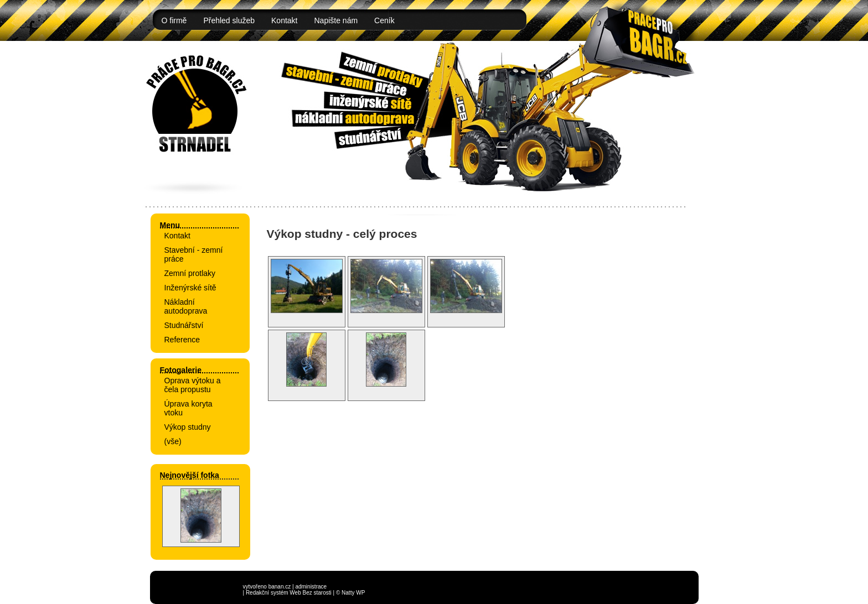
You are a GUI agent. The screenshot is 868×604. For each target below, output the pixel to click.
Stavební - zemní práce (194, 254)
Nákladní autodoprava (186, 306)
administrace (311, 587)
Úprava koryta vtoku (188, 408)
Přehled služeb (229, 20)
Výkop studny (188, 427)
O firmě (174, 20)
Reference (182, 340)
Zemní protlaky (190, 273)
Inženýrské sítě (190, 288)
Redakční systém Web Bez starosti (289, 593)
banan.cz (280, 587)
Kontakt (284, 20)
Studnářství (184, 325)
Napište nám (336, 20)
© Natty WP (350, 593)
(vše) (173, 441)
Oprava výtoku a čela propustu (193, 385)
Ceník (384, 20)
